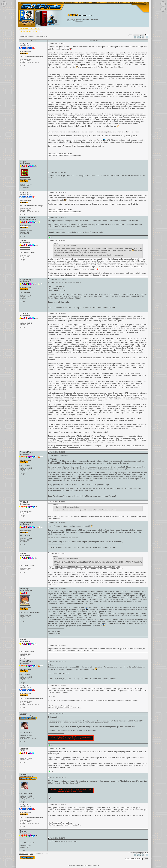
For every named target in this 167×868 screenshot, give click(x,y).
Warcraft (137, 104)
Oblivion (74, 106)
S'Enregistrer (95, 19)
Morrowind (58, 481)
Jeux (32, 36)
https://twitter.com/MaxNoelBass (60, 154)
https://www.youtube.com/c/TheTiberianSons (65, 155)
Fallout (116, 407)
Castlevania (115, 358)
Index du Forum (23, 36)
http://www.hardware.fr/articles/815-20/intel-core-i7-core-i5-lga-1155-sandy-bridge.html (88, 567)
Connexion (79, 21)
